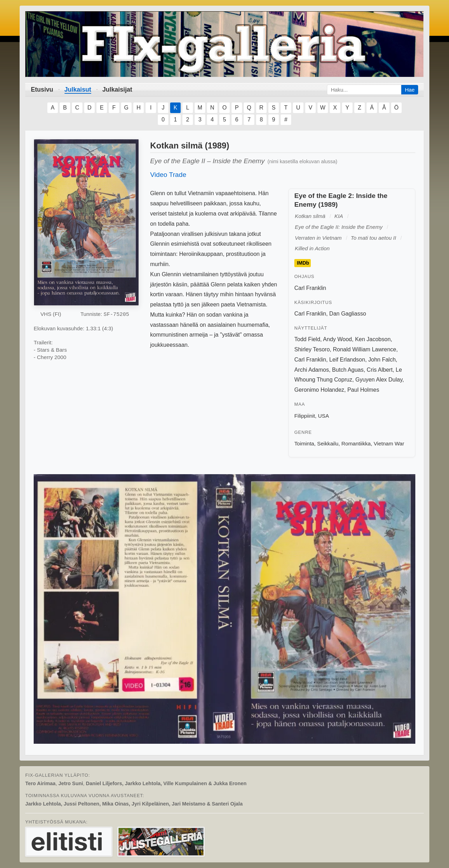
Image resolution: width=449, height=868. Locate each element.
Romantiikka (356, 443)
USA (324, 416)
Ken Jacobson (373, 339)
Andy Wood (337, 339)
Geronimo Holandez (319, 390)
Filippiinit (305, 416)
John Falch (382, 360)
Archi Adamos (312, 370)
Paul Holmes (363, 390)
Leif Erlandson (347, 360)
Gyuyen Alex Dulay (379, 380)
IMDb (303, 263)
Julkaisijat (117, 90)
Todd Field (307, 339)
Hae (410, 90)
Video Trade (168, 175)
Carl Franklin (310, 288)
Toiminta (304, 443)
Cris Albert (380, 370)
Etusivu (42, 90)
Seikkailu (328, 443)
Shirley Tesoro (312, 349)
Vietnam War (389, 443)
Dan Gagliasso (348, 314)
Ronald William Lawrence (365, 349)
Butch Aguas (348, 370)
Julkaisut (78, 90)
